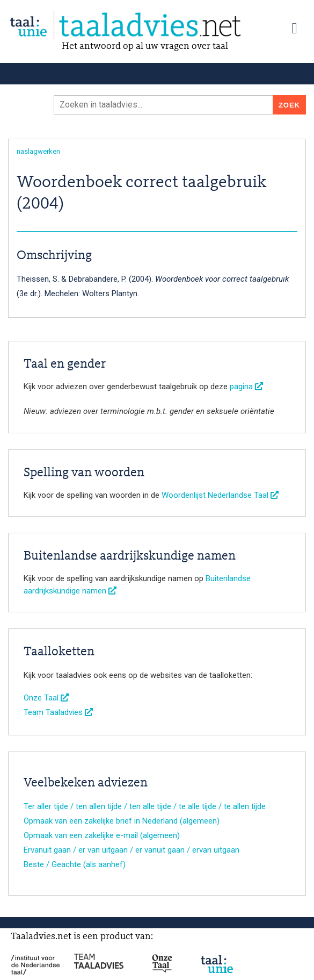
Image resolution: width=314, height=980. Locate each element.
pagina (246, 387)
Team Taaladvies (58, 712)
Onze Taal (46, 698)
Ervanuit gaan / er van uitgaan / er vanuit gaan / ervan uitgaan (132, 850)
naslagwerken (38, 151)
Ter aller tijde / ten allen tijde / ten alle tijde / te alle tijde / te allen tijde (145, 806)
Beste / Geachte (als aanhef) (75, 864)
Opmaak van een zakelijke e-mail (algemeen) (102, 835)
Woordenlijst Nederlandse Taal (220, 495)
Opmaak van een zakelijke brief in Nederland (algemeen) (122, 821)
